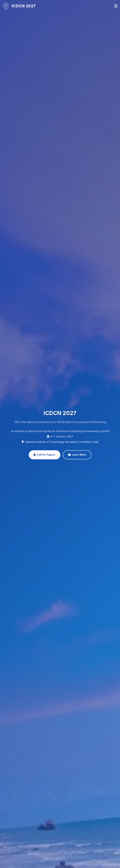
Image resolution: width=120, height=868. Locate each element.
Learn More (77, 455)
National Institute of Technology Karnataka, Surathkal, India (62, 442)
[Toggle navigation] (116, 6)
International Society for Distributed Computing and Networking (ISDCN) (69, 431)
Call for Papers (45, 455)
